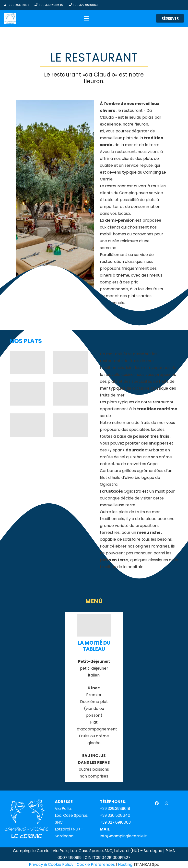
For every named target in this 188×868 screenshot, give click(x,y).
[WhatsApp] (166, 803)
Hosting (125, 864)
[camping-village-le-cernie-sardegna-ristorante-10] (27, 362)
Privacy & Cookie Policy (51, 864)
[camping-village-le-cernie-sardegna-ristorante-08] (27, 394)
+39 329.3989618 (115, 809)
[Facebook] (157, 803)
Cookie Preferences (96, 864)
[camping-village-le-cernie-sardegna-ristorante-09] (70, 362)
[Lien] (10, 19)
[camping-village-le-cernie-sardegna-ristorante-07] (70, 394)
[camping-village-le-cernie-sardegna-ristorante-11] (70, 425)
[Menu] (86, 18)
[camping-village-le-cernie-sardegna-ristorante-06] (27, 425)
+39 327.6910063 (115, 822)
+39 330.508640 (115, 815)
